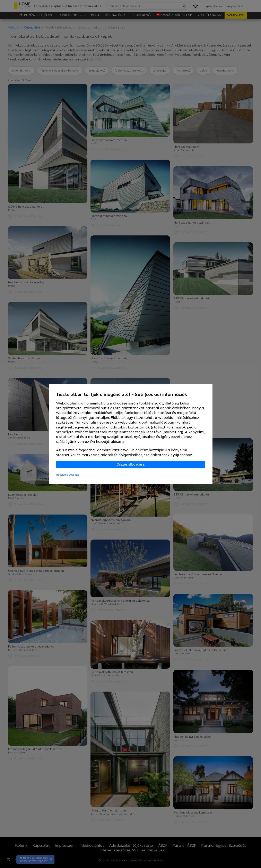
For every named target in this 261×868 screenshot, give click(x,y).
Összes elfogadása (130, 464)
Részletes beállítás (68, 475)
